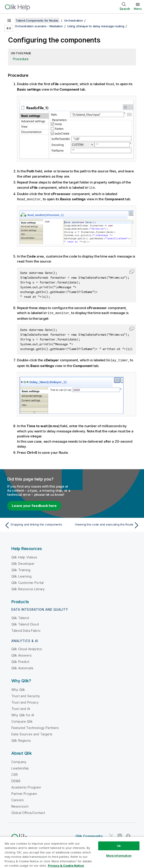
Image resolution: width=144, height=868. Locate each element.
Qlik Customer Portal (27, 582)
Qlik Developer (23, 562)
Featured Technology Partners (35, 727)
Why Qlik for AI (23, 714)
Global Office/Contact (28, 812)
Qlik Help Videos (24, 556)
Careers (18, 799)
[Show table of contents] (9, 20)
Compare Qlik (22, 720)
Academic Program (26, 786)
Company (19, 761)
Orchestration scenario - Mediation (39, 26)
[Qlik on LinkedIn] (120, 835)
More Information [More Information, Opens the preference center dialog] (119, 856)
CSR (15, 773)
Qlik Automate (22, 667)
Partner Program (24, 792)
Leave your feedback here (34, 505)
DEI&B (16, 780)
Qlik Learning (21, 575)
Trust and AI (21, 708)
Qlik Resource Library (28, 588)
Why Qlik (18, 688)
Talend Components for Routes (37, 20)
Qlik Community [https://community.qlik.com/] (89, 835)
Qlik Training (21, 569)
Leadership (20, 767)
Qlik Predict (20, 661)
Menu (138, 9)
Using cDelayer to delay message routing (96, 26)
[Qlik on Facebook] (128, 835)
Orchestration (74, 20)
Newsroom (20, 805)
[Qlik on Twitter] (111, 835)
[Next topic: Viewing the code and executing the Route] (107, 524)
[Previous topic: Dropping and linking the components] (37, 524)
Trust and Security (26, 695)
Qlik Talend (20, 617)
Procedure (21, 59)
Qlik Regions (21, 739)
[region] (72, 852)
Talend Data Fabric (26, 629)
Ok (119, 846)
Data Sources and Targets (32, 733)
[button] (132, 271)
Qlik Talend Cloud (25, 623)
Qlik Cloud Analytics (27, 648)
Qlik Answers (22, 654)
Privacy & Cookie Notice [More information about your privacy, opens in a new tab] (66, 866)
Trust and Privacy (25, 701)
